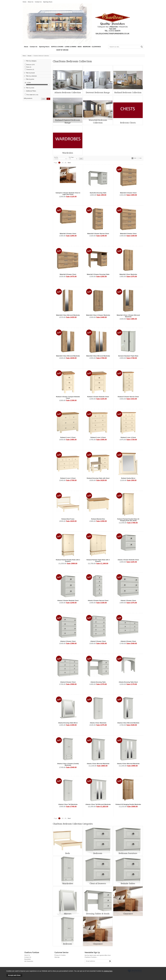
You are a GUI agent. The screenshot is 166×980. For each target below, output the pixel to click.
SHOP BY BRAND (62, 50)
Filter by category (31, 61)
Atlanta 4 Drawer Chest (68, 641)
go (48, 99)
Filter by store (30, 88)
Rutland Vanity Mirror (128, 478)
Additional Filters (31, 91)
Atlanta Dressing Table (98, 682)
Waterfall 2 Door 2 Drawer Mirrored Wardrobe (128, 316)
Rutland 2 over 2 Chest (68, 437)
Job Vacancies (29, 961)
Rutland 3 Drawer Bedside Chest (98, 397)
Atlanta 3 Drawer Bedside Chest (68, 601)
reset (44, 99)
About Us (31, 2)
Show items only (31, 95)
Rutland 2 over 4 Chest (128, 437)
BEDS (80, 47)
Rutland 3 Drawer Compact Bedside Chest (68, 397)
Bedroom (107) (30, 64)
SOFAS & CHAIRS (57, 47)
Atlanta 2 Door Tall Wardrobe (68, 804)
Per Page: (73, 158)
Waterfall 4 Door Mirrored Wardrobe (98, 356)
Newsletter (27, 959)
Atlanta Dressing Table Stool (128, 682)
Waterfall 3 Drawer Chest (68, 234)
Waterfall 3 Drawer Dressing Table (98, 274)
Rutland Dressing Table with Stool (98, 478)
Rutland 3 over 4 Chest (68, 478)
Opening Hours (48, 2)
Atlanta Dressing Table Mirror (68, 723)
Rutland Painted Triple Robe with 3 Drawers (98, 561)
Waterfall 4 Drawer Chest (128, 193)
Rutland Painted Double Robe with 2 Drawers (68, 561)
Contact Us (38, 2)
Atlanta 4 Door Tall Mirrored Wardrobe (98, 804)
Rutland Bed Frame (68, 519)
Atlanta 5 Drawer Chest (98, 641)
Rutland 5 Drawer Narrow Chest (128, 397)
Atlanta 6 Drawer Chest (128, 641)
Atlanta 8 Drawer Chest (68, 682)
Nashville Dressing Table (98, 193)
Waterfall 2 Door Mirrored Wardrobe (68, 315)
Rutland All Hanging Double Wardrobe (128, 804)
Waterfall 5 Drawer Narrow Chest (98, 234)
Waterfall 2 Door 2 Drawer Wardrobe (98, 315)
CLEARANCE (96, 47)
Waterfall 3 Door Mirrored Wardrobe (68, 356)
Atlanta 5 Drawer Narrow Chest (98, 601)
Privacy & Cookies (60, 955)
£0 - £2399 (28, 83)
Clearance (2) (29, 69)
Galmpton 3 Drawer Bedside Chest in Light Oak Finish (68, 194)
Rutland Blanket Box (98, 519)
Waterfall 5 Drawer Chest (128, 234)
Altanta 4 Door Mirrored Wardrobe (128, 764)
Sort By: (61, 158)
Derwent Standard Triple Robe (128, 356)
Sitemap (57, 957)
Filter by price (30, 79)
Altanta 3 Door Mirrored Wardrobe (98, 764)
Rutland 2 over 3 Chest (98, 437)
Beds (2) (28, 67)
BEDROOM (87, 47)
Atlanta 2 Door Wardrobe (98, 723)
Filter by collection (31, 76)
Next (69, 163)
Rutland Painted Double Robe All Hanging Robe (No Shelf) (128, 520)
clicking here (108, 971)
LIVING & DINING (71, 47)
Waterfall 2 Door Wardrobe (128, 274)
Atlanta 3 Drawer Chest (128, 601)
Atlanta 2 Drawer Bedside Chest (128, 560)
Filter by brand (30, 73)
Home (25, 2)
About (26, 47)
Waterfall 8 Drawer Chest (68, 274)
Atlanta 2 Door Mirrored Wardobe (128, 723)
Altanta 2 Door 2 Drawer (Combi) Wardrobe (68, 764)
